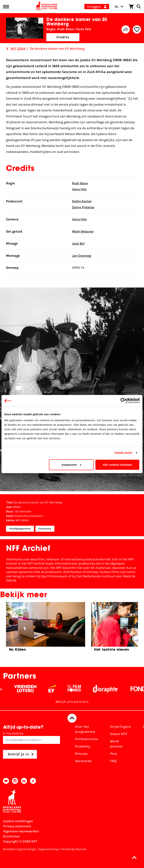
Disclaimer (11, 836)
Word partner (116, 744)
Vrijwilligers (120, 727)
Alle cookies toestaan (117, 464)
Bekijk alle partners (72, 702)
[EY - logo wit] (55, 689)
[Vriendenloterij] (29, 689)
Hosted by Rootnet (74, 849)
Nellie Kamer (82, 201)
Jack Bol (78, 243)
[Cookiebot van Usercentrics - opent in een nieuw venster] (123, 401)
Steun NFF (119, 734)
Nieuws (81, 754)
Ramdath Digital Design (19, 849)
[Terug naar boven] (72, 718)
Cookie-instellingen (18, 821)
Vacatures (83, 761)
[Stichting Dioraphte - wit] (109, 689)
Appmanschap (49, 849)
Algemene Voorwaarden (21, 831)
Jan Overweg (82, 256)
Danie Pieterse (83, 207)
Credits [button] (63, 37)
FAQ (113, 761)
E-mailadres (31, 738)
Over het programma (85, 729)
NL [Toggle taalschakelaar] (119, 7)
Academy (83, 746)
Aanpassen (71, 464)
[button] (135, 857)
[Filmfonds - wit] (78, 689)
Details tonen (123, 453)
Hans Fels (79, 189)
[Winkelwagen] (131, 7)
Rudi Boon (80, 183)
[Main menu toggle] (6, 7)
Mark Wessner (83, 231)
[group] (46, 628)
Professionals (87, 739)
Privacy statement (17, 826)
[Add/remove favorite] (137, 29)
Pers (114, 754)
